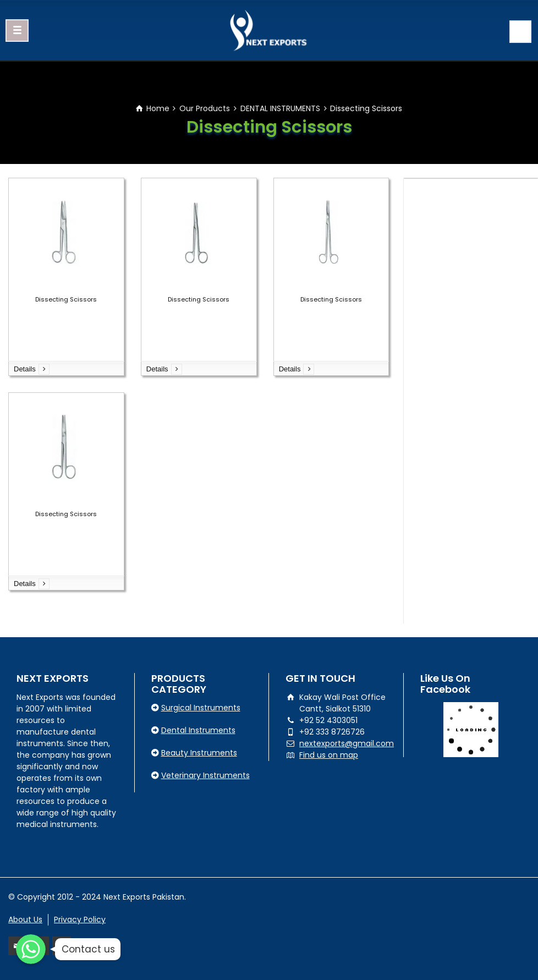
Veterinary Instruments (205, 775)
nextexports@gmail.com (347, 743)
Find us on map (329, 755)
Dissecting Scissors (66, 299)
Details (25, 369)
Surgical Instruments (201, 708)
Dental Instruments (198, 730)
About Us (25, 919)
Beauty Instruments (199, 753)
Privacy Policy (80, 919)
